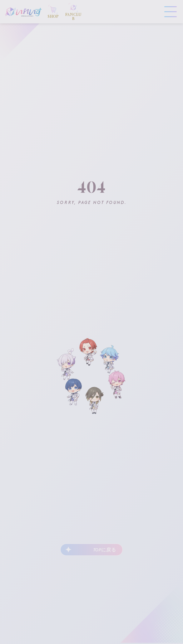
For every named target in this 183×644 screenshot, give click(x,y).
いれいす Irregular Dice (23, 12)
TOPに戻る (105, 550)
